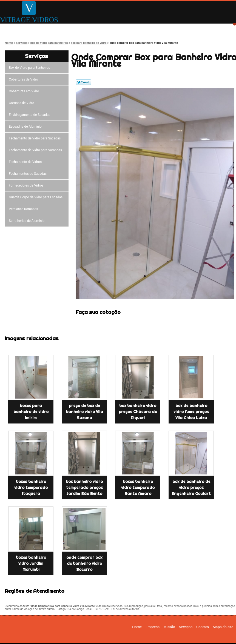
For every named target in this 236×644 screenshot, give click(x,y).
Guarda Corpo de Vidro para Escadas (36, 197)
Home (19, 28)
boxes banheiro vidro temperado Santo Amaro (138, 488)
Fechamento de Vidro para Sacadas (35, 138)
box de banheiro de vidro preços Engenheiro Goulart (191, 488)
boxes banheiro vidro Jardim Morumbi (31, 563)
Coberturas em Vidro (25, 91)
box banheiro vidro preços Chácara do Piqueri (138, 412)
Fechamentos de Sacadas (29, 174)
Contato (175, 28)
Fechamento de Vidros (26, 162)
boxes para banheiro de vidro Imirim (31, 412)
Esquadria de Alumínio (26, 127)
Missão (97, 28)
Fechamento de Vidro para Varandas (36, 150)
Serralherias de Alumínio (27, 221)
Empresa (58, 28)
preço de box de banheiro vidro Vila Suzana (84, 412)
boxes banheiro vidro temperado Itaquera (31, 488)
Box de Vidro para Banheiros (30, 68)
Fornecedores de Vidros (27, 185)
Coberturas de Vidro (24, 79)
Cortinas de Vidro (22, 103)
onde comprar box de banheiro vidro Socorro (84, 563)
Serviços (136, 28)
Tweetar (83, 82)
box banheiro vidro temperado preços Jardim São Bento (84, 488)
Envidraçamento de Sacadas (30, 115)
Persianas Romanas (24, 209)
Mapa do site (223, 627)
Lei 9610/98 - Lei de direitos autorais (117, 609)
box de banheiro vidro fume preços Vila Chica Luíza (191, 412)
